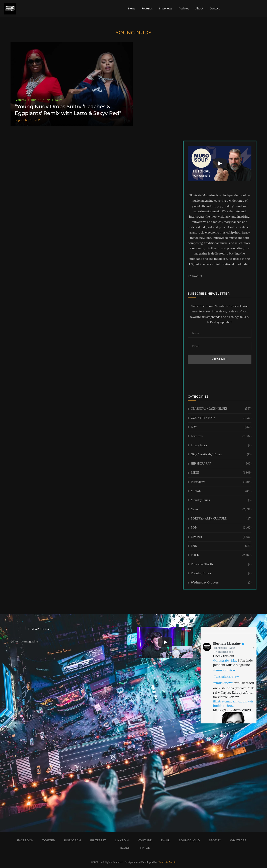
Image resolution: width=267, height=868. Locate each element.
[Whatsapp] (237, 840)
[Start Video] (220, 163)
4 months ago (225, 652)
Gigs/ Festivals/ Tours (221, 454)
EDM (221, 427)
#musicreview (224, 670)
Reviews (184, 8)
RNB (221, 546)
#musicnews (223, 683)
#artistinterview (226, 676)
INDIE (221, 473)
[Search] (261, 9)
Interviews (166, 8)
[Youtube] (143, 840)
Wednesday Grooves (221, 583)
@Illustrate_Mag (224, 648)
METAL (221, 491)
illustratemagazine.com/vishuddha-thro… (233, 704)
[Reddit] (124, 848)
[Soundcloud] (188, 840)
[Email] (164, 840)
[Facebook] (24, 840)
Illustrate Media (167, 862)
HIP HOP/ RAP (221, 464)
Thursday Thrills (221, 564)
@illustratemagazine (24, 641)
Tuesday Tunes (221, 573)
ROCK (221, 555)
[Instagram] (71, 840)
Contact (215, 8)
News (132, 8)
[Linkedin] (120, 840)
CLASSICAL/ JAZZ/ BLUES (221, 409)
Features (147, 8)
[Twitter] (47, 840)
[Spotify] (213, 840)
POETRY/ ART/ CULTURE (221, 519)
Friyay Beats (221, 445)
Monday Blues (221, 500)
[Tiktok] (143, 848)
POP (221, 528)
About (199, 8)
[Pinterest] (96, 840)
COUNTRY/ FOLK (221, 418)
